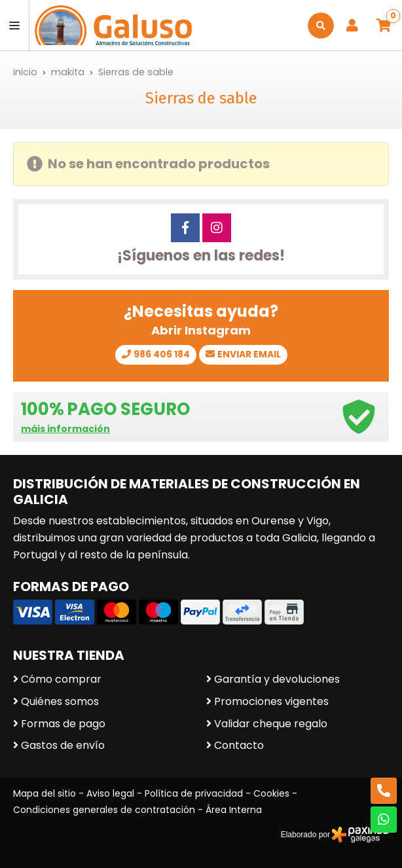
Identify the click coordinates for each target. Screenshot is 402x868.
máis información (65, 429)
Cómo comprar (61, 679)
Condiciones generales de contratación (104, 810)
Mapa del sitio (45, 793)
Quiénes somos (60, 701)
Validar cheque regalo (271, 724)
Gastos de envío (63, 745)
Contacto (239, 745)
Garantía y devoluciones (277, 679)
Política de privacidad (194, 793)
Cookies (271, 793)
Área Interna (234, 810)
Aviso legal (110, 793)
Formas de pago (63, 724)
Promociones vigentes (271, 701)
